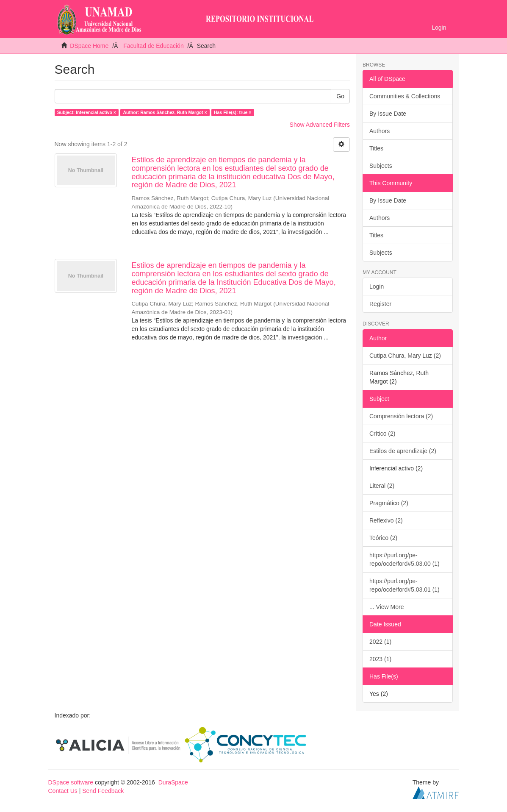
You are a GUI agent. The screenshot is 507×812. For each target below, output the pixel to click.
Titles (376, 148)
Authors (380, 131)
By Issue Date (388, 114)
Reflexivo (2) (386, 520)
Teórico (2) (383, 538)
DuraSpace (173, 782)
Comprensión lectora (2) (401, 416)
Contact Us (63, 791)
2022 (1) (380, 642)
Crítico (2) (382, 434)
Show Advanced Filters (320, 125)
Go (340, 96)
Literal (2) (382, 486)
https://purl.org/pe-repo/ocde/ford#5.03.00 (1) (404, 559)
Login (377, 286)
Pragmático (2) (389, 503)
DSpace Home (89, 46)
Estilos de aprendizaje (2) (403, 451)
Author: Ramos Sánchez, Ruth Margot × (165, 112)
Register (380, 304)
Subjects (381, 166)
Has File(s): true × (233, 112)
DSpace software (71, 782)
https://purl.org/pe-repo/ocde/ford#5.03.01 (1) (404, 585)
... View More (386, 607)
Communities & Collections (405, 96)
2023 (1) (380, 659)
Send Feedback (103, 791)
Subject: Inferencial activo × (87, 112)
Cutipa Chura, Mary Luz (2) (405, 356)
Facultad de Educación (153, 46)
